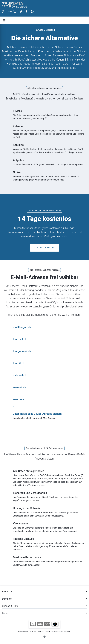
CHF (10, 12)
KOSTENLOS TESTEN (44, 248)
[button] (44, 636)
